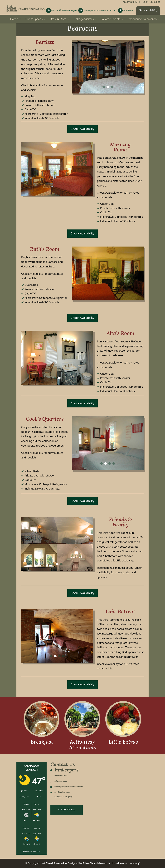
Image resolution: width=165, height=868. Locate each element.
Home (14, 20)
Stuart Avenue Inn (56, 863)
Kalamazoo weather (32, 851)
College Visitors (84, 20)
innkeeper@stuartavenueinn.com (97, 12)
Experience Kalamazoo (142, 20)
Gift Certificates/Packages (61, 12)
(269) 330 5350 (151, 3)
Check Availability (148, 11)
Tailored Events (111, 20)
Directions (125, 12)
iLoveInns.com (120, 863)
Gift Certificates (67, 810)
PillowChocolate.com (95, 863)
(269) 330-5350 (61, 781)
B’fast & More (58, 20)
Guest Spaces (34, 20)
